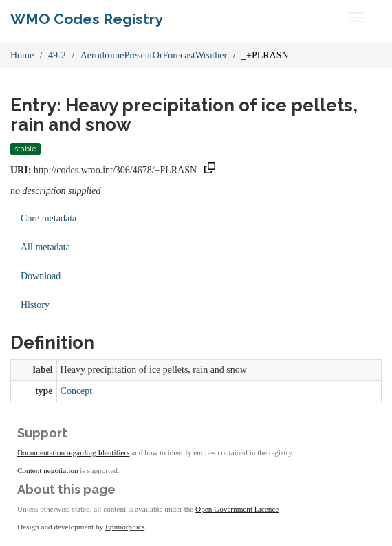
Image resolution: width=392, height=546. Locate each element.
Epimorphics (125, 527)
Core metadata (48, 218)
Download (41, 276)
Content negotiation (48, 470)
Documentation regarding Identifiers (73, 452)
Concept (77, 391)
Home (22, 55)
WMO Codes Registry (87, 19)
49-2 (57, 55)
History (35, 305)
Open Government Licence (237, 509)
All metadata (45, 247)
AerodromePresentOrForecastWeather (154, 55)
